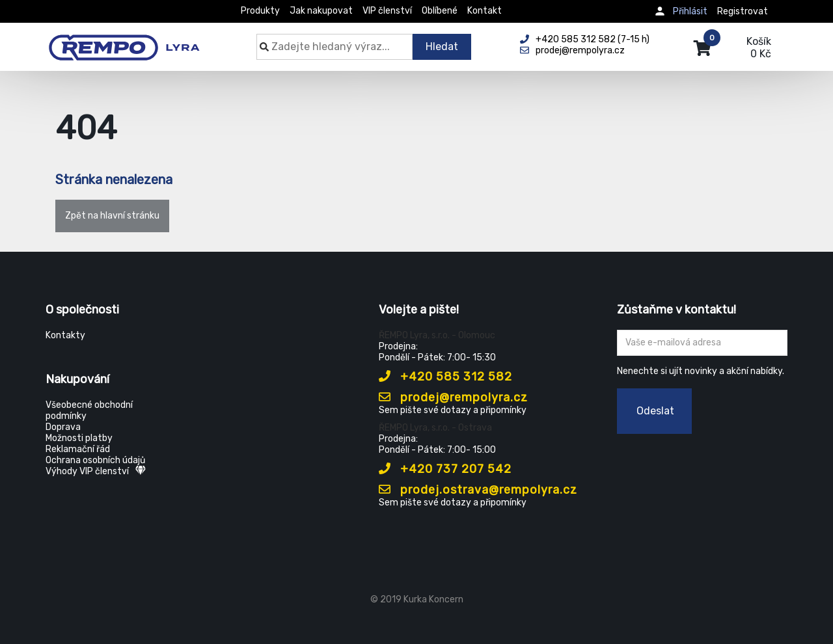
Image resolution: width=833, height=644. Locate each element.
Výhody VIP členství (96, 471)
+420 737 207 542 (445, 469)
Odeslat (655, 411)
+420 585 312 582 (445, 377)
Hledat (442, 47)
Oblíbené (440, 11)
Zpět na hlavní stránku (112, 216)
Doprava (63, 427)
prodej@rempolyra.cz (453, 397)
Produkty (260, 11)
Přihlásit (690, 11)
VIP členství (387, 11)
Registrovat (743, 11)
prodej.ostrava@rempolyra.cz (478, 490)
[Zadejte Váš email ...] (703, 343)
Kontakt (485, 11)
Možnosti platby (79, 438)
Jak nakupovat (321, 11)
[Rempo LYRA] (124, 40)
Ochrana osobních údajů (95, 460)
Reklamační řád (78, 449)
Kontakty (65, 335)
